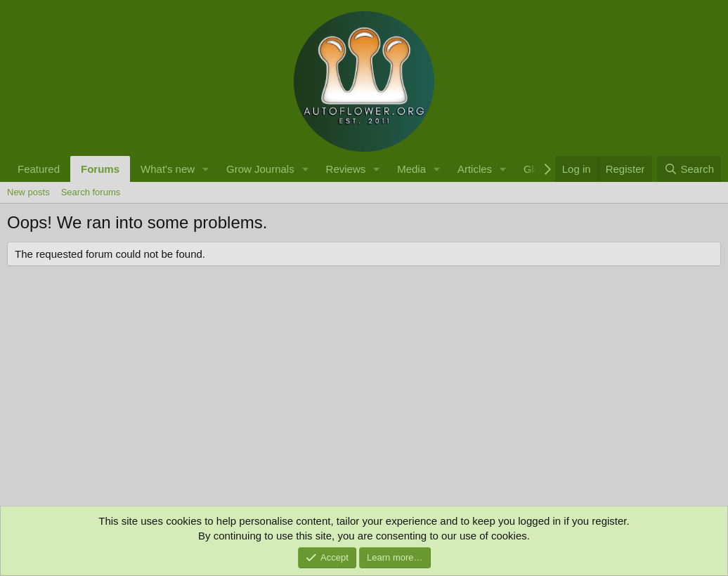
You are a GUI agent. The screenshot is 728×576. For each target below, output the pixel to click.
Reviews (346, 169)
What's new (168, 169)
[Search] (689, 169)
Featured (39, 169)
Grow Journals (260, 169)
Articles (475, 169)
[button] (206, 169)
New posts (28, 192)
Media (411, 169)
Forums (100, 169)
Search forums (91, 192)
